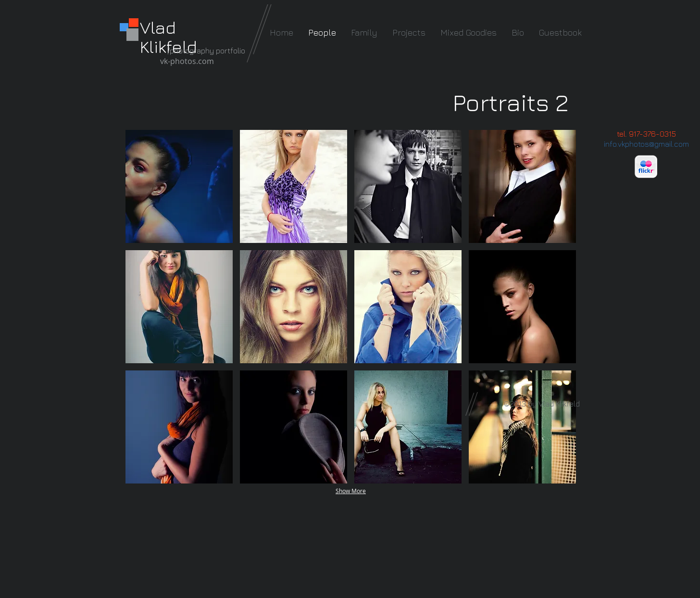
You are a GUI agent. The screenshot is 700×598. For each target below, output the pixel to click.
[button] (179, 186)
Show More (351, 491)
